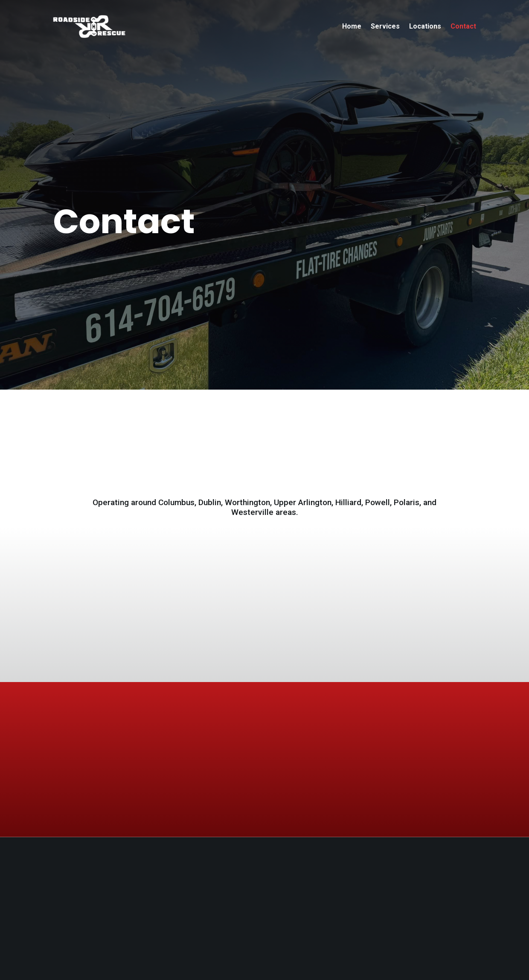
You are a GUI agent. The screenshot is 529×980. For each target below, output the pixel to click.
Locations (425, 26)
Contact (463, 26)
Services (385, 26)
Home (352, 26)
